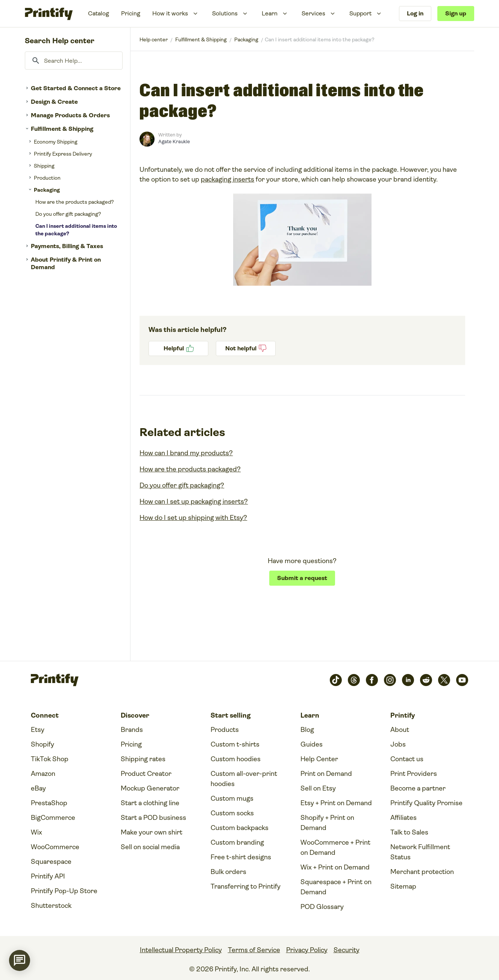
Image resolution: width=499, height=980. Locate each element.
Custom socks (232, 813)
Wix (36, 832)
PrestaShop (49, 803)
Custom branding (237, 842)
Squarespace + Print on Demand (336, 887)
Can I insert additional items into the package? (76, 230)
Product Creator (146, 774)
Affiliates (403, 818)
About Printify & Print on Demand (66, 263)
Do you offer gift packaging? (68, 214)
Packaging (47, 190)
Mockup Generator (150, 788)
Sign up (456, 13)
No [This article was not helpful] (246, 348)
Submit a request (302, 578)
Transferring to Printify (246, 886)
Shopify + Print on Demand (327, 823)
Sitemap (403, 886)
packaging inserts (228, 179)
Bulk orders (228, 872)
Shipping (44, 166)
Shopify (42, 744)
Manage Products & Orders (70, 115)
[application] (20, 960)
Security (347, 950)
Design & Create (54, 102)
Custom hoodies (236, 759)
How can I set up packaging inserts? (194, 501)
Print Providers (414, 774)
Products (225, 730)
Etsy (38, 730)
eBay (38, 788)
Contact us (407, 759)
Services (313, 13)
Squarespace (51, 862)
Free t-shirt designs (241, 857)
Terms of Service (254, 950)
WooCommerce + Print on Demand (335, 847)
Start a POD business (153, 818)
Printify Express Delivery (63, 154)
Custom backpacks (240, 828)
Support (360, 13)
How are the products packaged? (75, 202)
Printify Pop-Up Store (64, 891)
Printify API (48, 876)
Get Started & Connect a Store (76, 88)
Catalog (99, 13)
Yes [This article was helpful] (178, 348)
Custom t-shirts (235, 744)
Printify (154, 39)
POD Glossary (322, 907)
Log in (415, 13)
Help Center (319, 759)
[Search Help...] (74, 61)
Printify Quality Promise (426, 803)
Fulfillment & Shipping (62, 129)
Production (47, 178)
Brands (132, 730)
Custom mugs (232, 798)
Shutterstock (51, 906)
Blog (307, 730)
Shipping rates (143, 759)
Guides (312, 744)
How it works (170, 13)
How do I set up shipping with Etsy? (193, 518)
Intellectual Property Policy (181, 950)
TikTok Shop (50, 759)
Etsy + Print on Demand (336, 803)
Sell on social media (150, 847)
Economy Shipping (56, 142)
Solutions (225, 13)
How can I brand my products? (186, 453)
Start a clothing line (150, 803)
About (400, 730)
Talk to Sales (409, 832)
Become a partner (418, 788)
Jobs (398, 744)
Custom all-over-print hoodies (244, 779)
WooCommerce (55, 847)
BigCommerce (53, 818)
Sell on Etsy (318, 788)
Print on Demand (326, 774)
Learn (270, 13)
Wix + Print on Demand (335, 867)
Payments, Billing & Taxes (67, 246)
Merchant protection (422, 872)
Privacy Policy (307, 950)
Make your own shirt (152, 832)
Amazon (43, 774)
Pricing (131, 13)
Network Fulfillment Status (420, 852)
